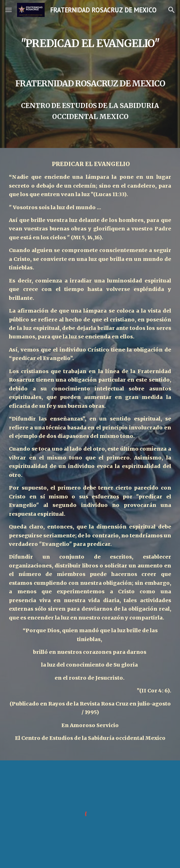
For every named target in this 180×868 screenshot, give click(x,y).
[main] (90, 74)
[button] (9, 10)
